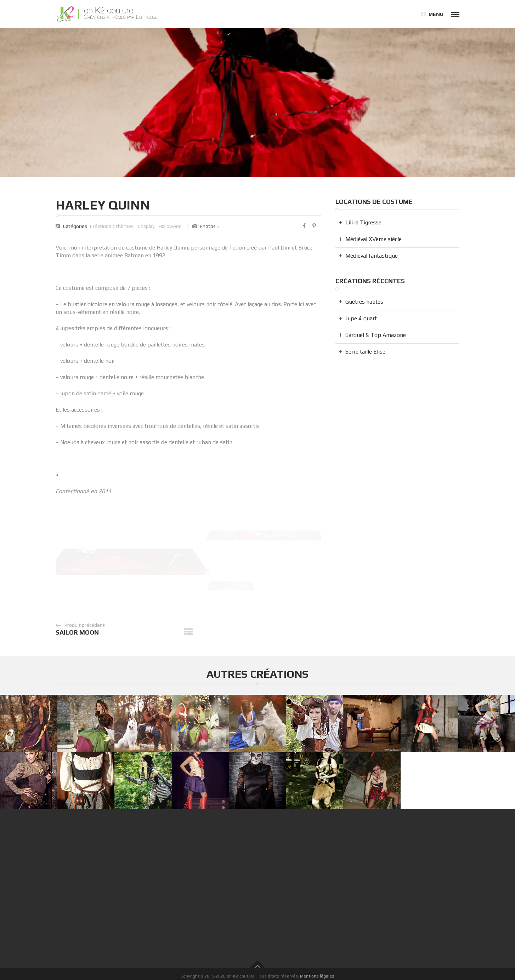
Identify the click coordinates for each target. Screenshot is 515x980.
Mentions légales (317, 976)
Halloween (170, 226)
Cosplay (146, 226)
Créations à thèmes (112, 226)
